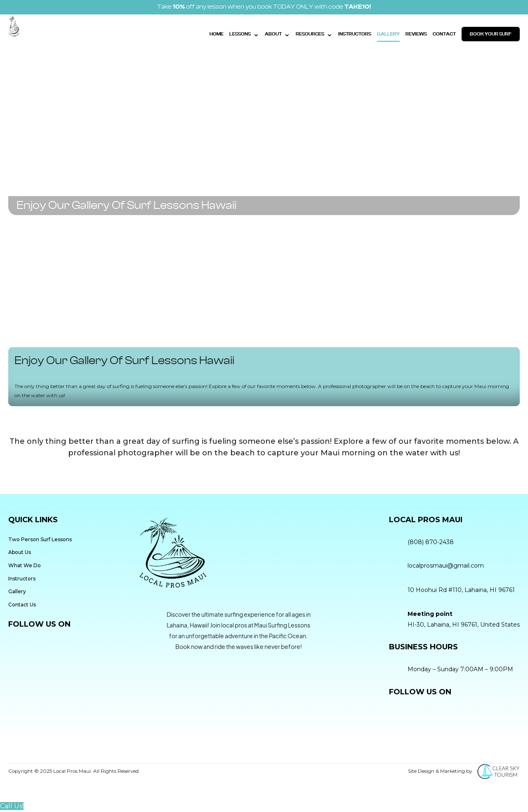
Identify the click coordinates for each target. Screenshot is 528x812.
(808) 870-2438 (431, 542)
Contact (444, 34)
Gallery (388, 34)
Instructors (355, 34)
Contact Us (22, 605)
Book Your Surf (491, 34)
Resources (310, 34)
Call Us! (12, 806)
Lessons (240, 34)
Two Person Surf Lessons (40, 539)
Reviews (416, 34)
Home (217, 34)
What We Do (25, 565)
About (273, 34)
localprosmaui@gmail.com (446, 566)
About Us (20, 552)
